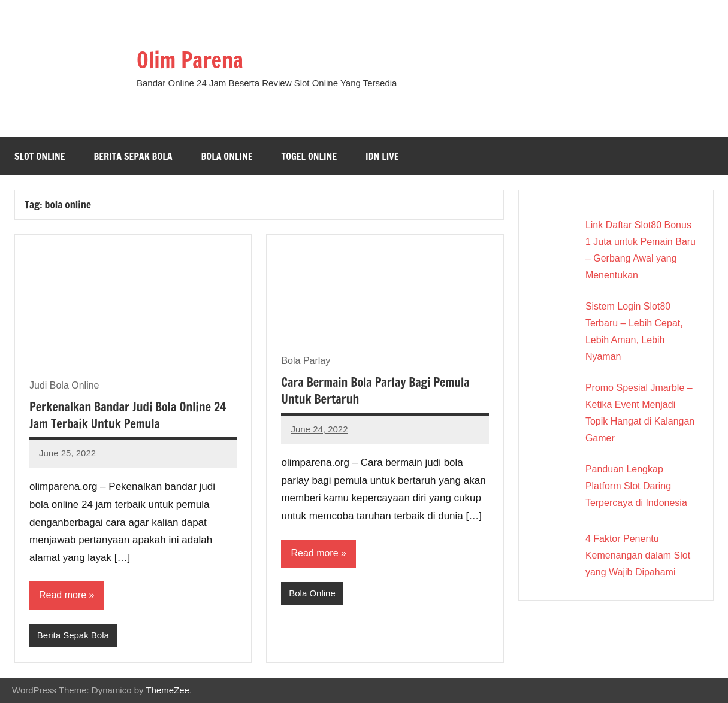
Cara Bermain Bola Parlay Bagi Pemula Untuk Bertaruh (375, 391)
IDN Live (382, 156)
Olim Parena (190, 60)
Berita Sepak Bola (133, 156)
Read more (63, 595)
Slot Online (40, 156)
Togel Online (309, 156)
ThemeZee (167, 690)
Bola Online (227, 156)
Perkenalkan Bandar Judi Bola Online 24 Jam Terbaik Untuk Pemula (128, 415)
